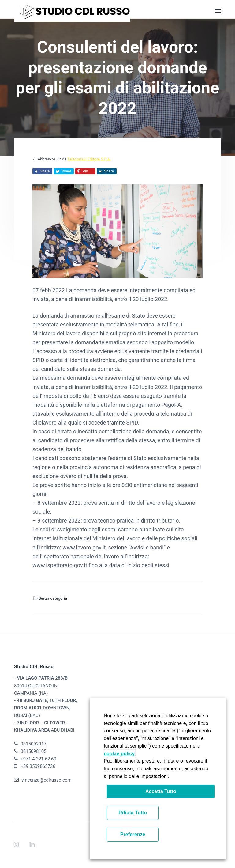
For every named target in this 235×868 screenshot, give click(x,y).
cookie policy (119, 754)
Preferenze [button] (133, 834)
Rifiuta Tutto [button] (133, 813)
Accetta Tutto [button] (161, 791)
